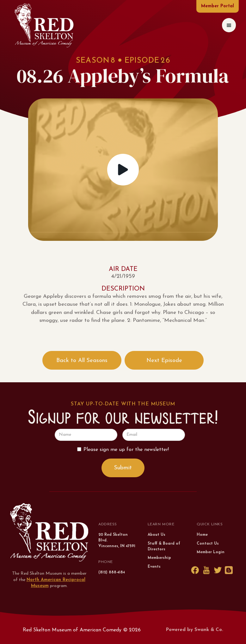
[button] (229, 25)
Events (154, 567)
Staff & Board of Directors (164, 547)
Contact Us (208, 544)
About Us (157, 535)
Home (202, 535)
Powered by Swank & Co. (195, 630)
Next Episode (164, 361)
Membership (159, 558)
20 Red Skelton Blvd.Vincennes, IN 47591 (117, 541)
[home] (44, 25)
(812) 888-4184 (112, 572)
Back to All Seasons (82, 361)
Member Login (211, 552)
